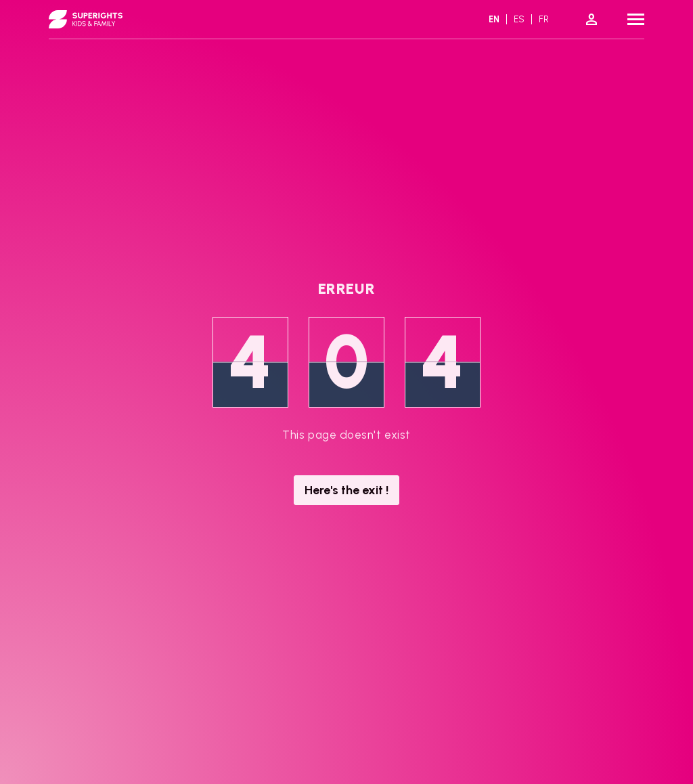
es (519, 19)
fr (544, 19)
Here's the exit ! (346, 490)
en (494, 19)
